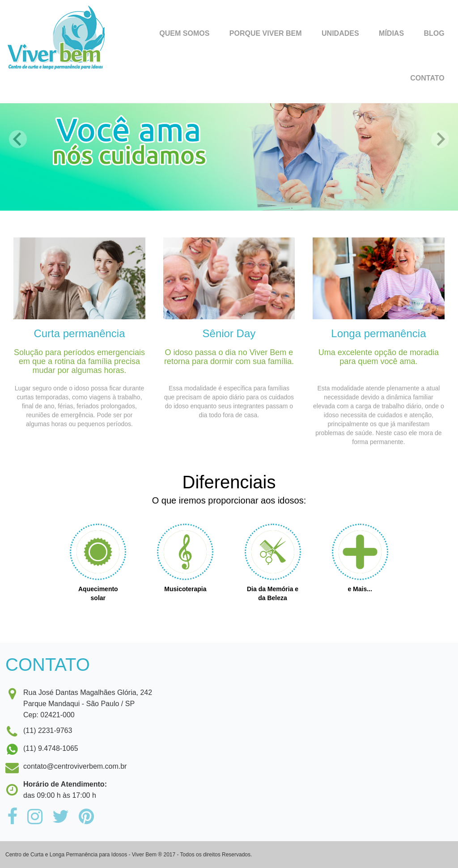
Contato (427, 78)
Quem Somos (184, 33)
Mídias (391, 33)
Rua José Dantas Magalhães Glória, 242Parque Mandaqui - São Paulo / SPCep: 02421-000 (79, 703)
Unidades (340, 33)
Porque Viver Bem (266, 33)
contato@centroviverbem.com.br (75, 766)
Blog (434, 33)
